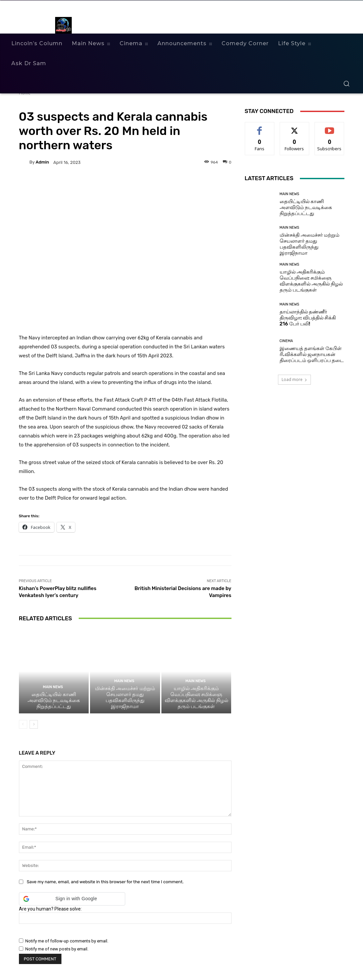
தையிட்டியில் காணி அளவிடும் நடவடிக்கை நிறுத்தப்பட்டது (54, 700)
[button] (346, 83)
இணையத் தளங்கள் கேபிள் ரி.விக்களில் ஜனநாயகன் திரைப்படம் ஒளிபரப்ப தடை (312, 354)
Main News (53, 687)
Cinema (286, 341)
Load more (294, 379)
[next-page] (34, 724)
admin (42, 162)
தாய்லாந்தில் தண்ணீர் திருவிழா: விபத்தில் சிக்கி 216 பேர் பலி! (308, 318)
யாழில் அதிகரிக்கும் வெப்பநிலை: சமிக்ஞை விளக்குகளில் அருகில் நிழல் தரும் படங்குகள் (196, 697)
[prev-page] (23, 724)
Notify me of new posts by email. (57, 949)
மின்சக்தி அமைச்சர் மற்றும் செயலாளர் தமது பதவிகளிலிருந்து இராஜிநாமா (125, 697)
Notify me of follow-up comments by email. (67, 941)
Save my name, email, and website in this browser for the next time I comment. (105, 882)
